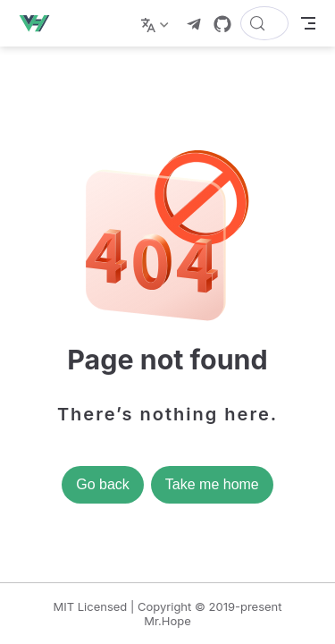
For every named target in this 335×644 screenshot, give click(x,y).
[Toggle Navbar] (308, 23)
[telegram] (194, 24)
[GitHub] (222, 24)
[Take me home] (40, 23)
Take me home (212, 484)
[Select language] (157, 23)
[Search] (264, 23)
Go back (103, 484)
